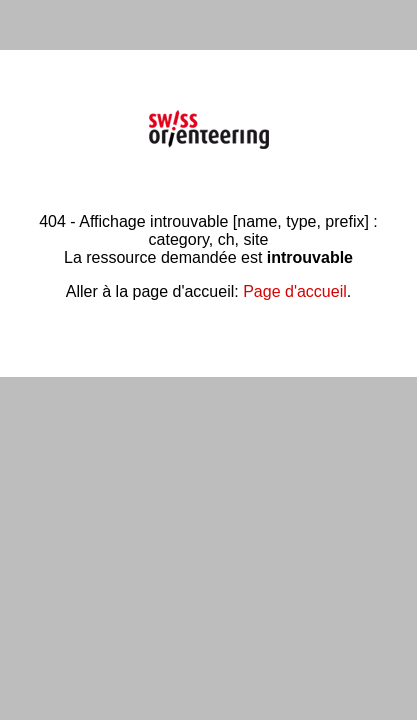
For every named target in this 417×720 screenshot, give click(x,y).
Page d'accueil (295, 291)
